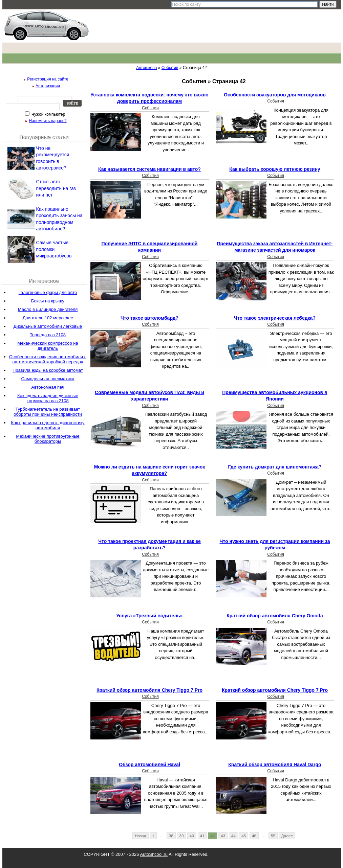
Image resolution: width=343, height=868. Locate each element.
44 (233, 836)
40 (192, 836)
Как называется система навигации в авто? (149, 169)
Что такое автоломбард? (149, 318)
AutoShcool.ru (154, 854)
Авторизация (48, 86)
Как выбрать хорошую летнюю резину (275, 169)
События (150, 108)
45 (244, 836)
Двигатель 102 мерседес (48, 318)
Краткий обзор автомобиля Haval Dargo (275, 764)
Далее (287, 836)
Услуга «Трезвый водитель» (150, 616)
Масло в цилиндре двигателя (48, 309)
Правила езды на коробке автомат (48, 370)
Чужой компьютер (48, 114)
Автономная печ (48, 387)
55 (273, 836)
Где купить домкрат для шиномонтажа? (275, 467)
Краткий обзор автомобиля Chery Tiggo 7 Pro (149, 690)
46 (254, 836)
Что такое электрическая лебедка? (275, 318)
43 (223, 836)
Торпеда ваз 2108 (48, 335)
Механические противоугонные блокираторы (48, 439)
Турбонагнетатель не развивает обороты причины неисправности (48, 412)
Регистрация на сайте (48, 79)
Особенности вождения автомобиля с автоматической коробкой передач (48, 359)
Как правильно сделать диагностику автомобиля (48, 425)
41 (202, 836)
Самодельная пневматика (48, 379)
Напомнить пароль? (48, 121)
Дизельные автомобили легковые (48, 326)
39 (181, 836)
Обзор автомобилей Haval (149, 764)
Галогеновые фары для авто (48, 292)
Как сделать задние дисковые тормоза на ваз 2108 (48, 398)
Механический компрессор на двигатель (48, 346)
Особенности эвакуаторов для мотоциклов (275, 95)
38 (171, 836)
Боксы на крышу (48, 301)
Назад (141, 836)
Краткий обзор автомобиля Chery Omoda (275, 616)
